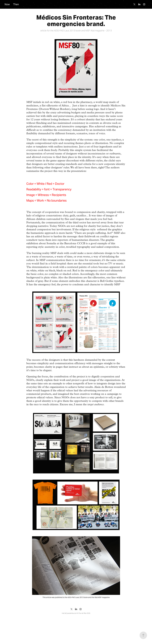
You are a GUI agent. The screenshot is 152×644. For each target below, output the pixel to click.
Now (7, 4)
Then (16, 4)
